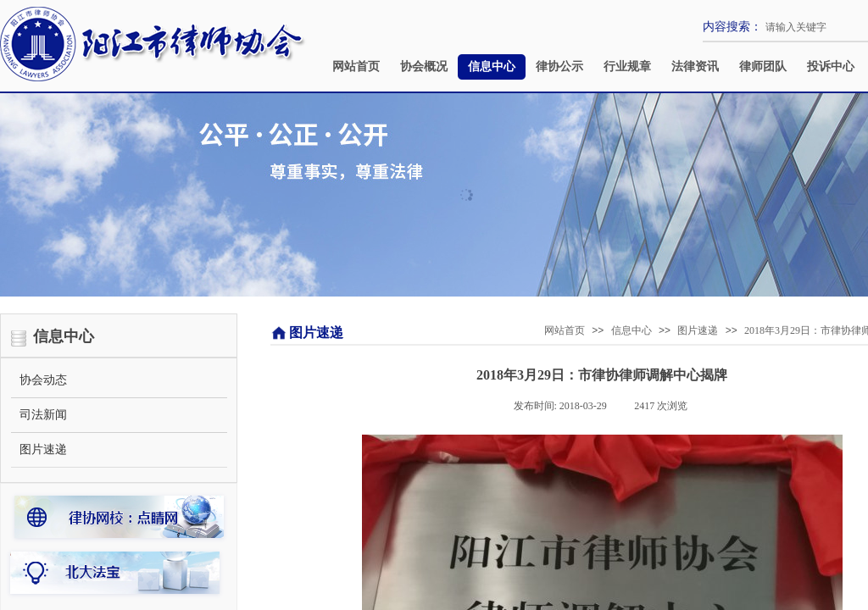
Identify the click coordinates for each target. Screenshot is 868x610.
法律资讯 (695, 67)
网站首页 (356, 67)
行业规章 (627, 67)
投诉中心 (831, 67)
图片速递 (698, 330)
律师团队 (763, 67)
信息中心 (492, 67)
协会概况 (424, 67)
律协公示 (559, 67)
